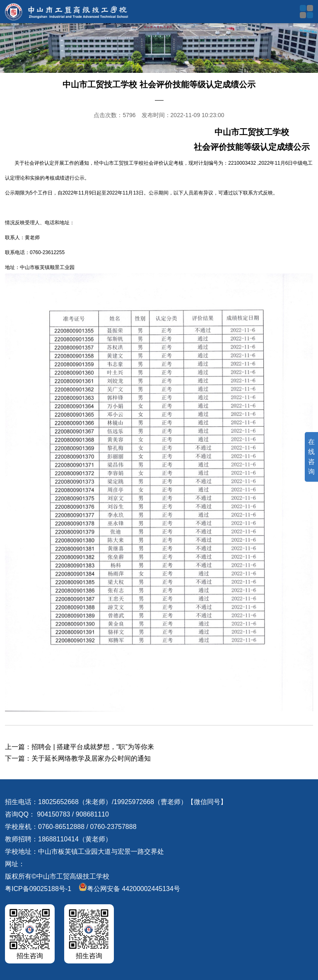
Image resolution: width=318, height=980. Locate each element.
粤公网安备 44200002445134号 (129, 889)
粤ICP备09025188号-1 (38, 889)
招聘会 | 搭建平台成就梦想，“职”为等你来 (93, 747)
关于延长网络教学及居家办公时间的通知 (91, 758)
